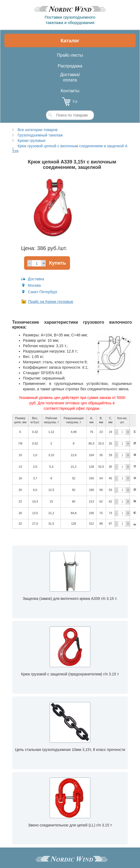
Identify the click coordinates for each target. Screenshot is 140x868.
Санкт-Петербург (43, 292)
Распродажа (70, 66)
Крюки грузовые (31, 141)
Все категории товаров (38, 130)
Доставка (36, 279)
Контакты (70, 91)
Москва (34, 285)
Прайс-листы (70, 55)
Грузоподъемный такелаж (40, 135)
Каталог (70, 41)
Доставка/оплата (70, 77)
